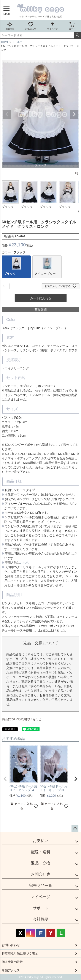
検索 (77, 35)
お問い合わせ (11, 945)
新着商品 (10, 26)
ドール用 (17, 42)
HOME (5, 42)
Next (74, 114)
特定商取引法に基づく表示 (20, 953)
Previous (7, 114)
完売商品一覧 (41, 886)
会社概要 (41, 919)
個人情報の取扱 (12, 962)
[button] (5, 779)
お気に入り (31, 26)
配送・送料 (41, 852)
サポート (41, 908)
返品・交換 (41, 863)
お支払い (41, 841)
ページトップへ (75, 828)
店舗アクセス (11, 970)
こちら (24, 563)
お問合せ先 (41, 874)
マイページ (52, 26)
